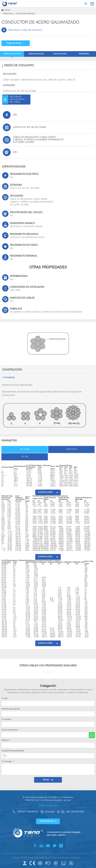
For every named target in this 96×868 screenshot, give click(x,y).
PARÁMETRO (84, 54)
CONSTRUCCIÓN (60, 54)
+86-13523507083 (75, 812)
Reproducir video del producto (22, 30)
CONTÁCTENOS (48, 821)
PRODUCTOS (8, 14)
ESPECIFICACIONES (36, 54)
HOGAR (6, 10)
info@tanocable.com (48, 805)
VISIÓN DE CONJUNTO (12, 54)
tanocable (50, 812)
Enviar (48, 780)
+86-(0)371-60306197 (28, 812)
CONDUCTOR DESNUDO (25, 14)
